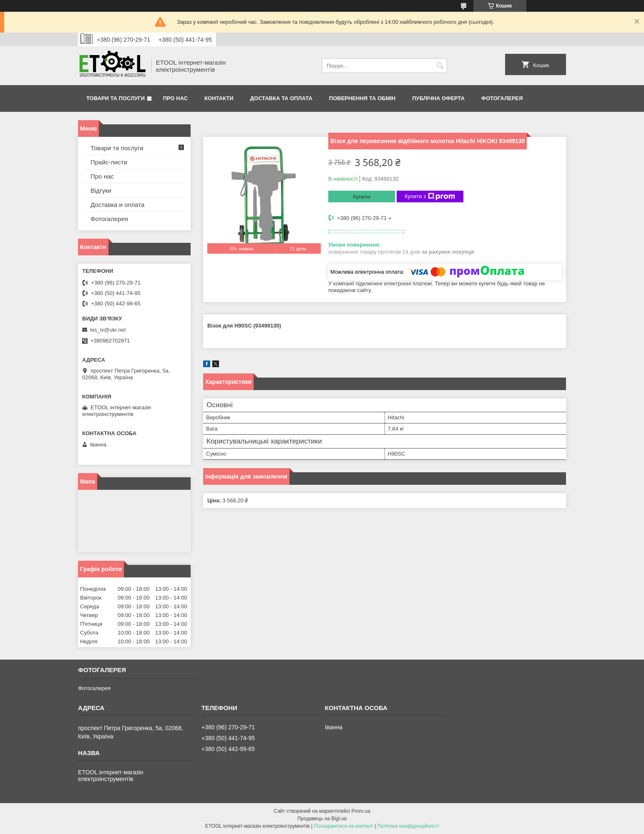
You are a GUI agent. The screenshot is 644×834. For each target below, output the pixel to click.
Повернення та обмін (362, 98)
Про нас (175, 98)
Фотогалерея (502, 98)
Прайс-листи (109, 162)
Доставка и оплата (117, 205)
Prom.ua (361, 811)
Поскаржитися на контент (343, 826)
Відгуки (101, 190)
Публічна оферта (438, 98)
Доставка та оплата (281, 98)
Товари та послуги (116, 98)
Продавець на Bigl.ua (322, 819)
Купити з (430, 197)
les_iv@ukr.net (108, 330)
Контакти (219, 98)
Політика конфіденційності (408, 826)
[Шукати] (440, 66)
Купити (362, 197)
